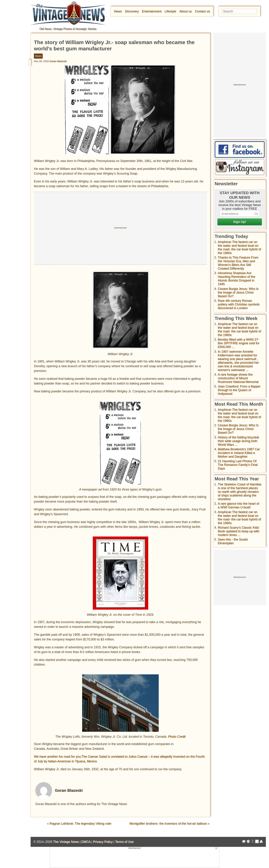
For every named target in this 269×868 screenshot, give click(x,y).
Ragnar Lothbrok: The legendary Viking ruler (81, 824)
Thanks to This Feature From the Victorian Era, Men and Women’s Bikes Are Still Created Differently (238, 263)
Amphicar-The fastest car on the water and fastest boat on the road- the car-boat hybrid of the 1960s (239, 247)
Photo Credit (177, 737)
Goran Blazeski (58, 61)
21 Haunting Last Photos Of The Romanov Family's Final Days (238, 465)
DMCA (86, 842)
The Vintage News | (67, 842)
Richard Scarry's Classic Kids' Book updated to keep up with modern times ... (239, 531)
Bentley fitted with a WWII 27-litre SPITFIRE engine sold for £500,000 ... (239, 343)
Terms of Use (124, 842)
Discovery (132, 11)
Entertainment (152, 11)
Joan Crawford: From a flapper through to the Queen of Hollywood (239, 390)
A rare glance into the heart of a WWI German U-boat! (238, 505)
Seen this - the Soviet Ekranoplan (233, 541)
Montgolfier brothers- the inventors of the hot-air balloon (168, 824)
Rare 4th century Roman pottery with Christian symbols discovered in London (239, 304)
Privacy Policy (103, 842)
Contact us (202, 11)
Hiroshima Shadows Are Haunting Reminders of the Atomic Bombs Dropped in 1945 (236, 279)
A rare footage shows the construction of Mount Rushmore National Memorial (238, 378)
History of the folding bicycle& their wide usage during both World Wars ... (238, 441)
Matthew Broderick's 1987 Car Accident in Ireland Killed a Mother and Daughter (239, 453)
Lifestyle (170, 11)
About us (186, 11)
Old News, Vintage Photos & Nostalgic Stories (68, 29)
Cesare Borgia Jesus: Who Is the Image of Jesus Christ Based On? (238, 292)
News (118, 11)
